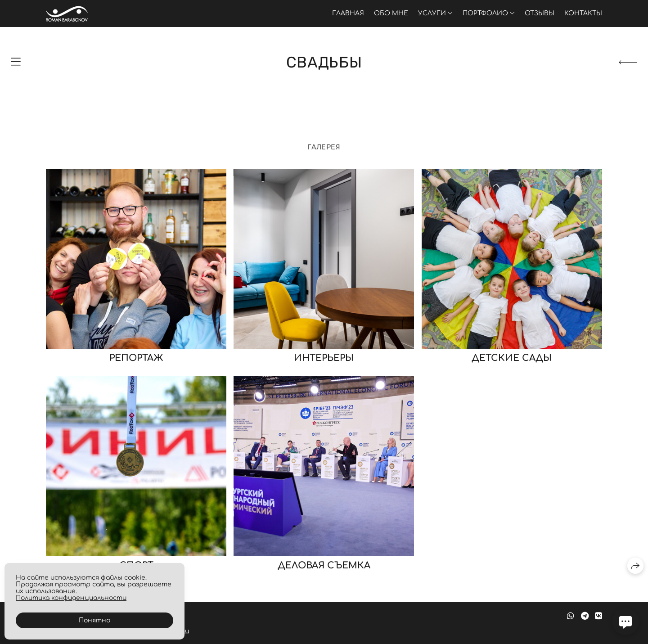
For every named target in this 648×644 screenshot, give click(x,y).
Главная (348, 13)
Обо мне (391, 13)
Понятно (94, 620)
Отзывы (540, 13)
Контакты (583, 13)
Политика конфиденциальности (71, 598)
